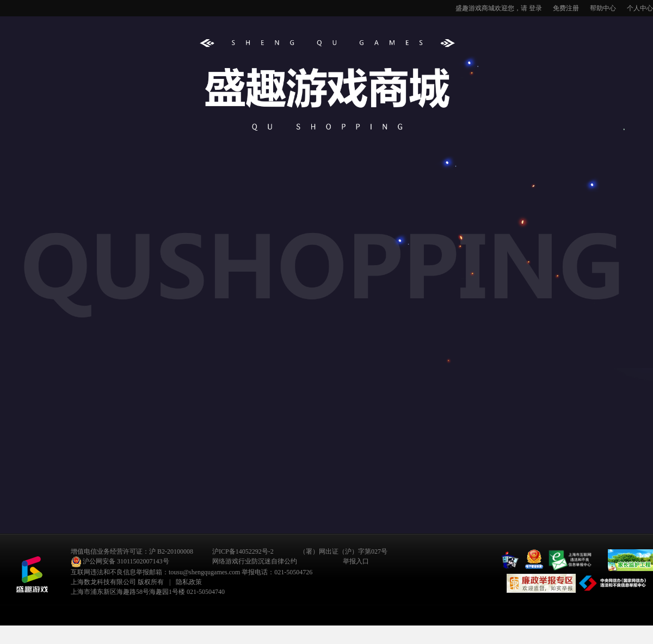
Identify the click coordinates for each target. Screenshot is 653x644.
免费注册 (566, 8)
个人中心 (640, 8)
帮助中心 (603, 8)
